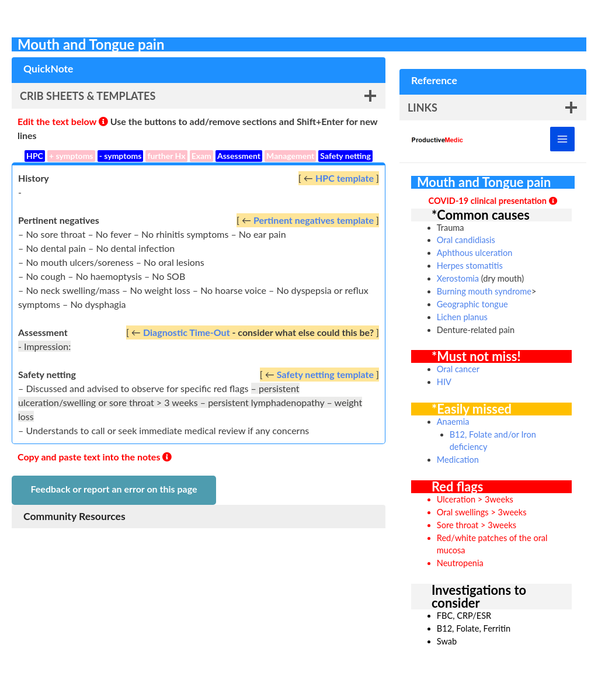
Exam (201, 156)
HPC (35, 156)
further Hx (166, 156)
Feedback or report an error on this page (114, 489)
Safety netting (345, 156)
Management (290, 156)
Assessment (239, 156)
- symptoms (121, 156)
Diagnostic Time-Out (187, 332)
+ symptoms (71, 156)
